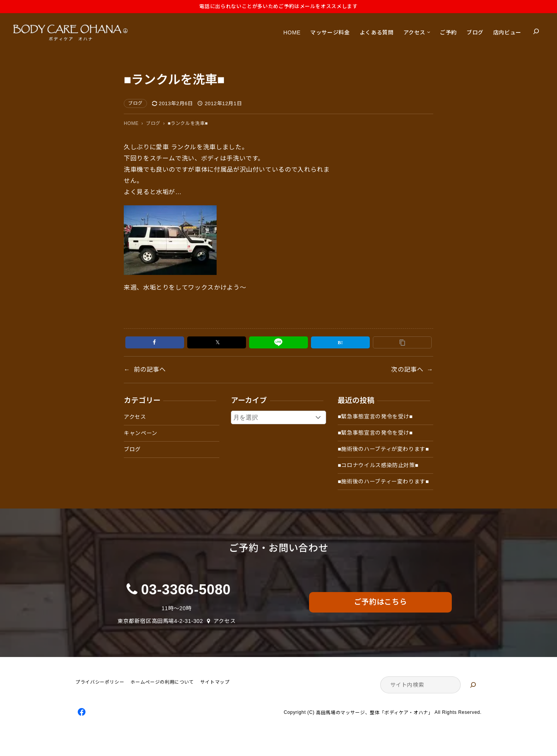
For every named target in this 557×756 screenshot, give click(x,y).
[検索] (473, 685)
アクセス (135, 417)
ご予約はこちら (380, 602)
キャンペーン (141, 433)
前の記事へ (150, 369)
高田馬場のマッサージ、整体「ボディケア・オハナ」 (374, 713)
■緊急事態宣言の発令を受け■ (375, 416)
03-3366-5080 (186, 590)
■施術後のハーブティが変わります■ (383, 449)
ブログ (135, 103)
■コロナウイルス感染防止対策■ (378, 465)
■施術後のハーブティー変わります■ (383, 481)
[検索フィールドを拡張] (536, 31)
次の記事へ (407, 369)
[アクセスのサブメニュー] (429, 31)
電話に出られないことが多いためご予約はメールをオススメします (278, 6)
